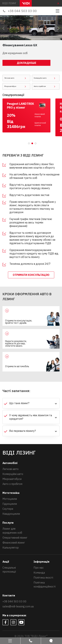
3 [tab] (36, 144)
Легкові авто (10, 469)
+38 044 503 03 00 (20, 11)
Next (58, 28)
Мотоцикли (10, 499)
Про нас (39, 568)
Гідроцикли (10, 504)
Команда (39, 573)
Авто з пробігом (12, 484)
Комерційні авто (13, 474)
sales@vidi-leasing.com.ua (18, 606)
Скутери (8, 509)
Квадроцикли (11, 514)
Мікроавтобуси (12, 479)
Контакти (9, 595)
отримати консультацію (31, 275)
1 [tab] (29, 144)
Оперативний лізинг (15, 538)
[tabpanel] (29, 115)
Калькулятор (11, 548)
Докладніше (27, 63)
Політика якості (43, 578)
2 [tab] (32, 144)
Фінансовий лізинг (14, 543)
